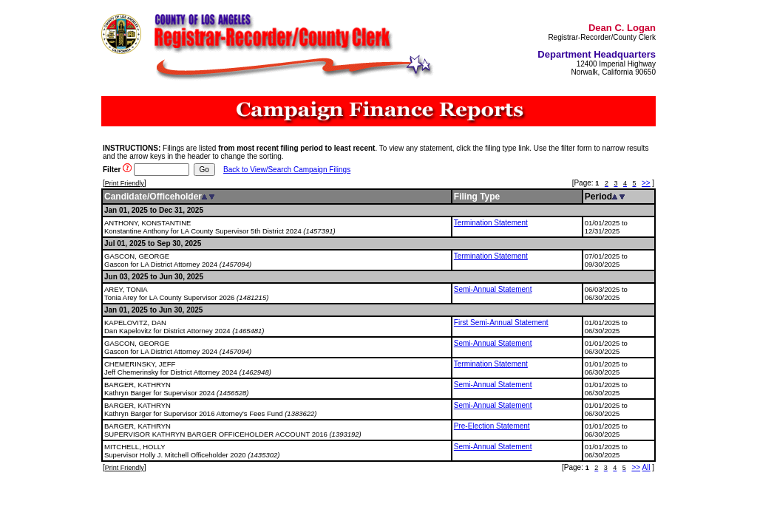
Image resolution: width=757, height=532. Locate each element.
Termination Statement (491, 223)
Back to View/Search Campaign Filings (287, 170)
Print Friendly (125, 183)
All (646, 467)
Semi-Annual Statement (493, 289)
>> (646, 183)
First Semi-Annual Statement (501, 323)
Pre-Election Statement (492, 426)
